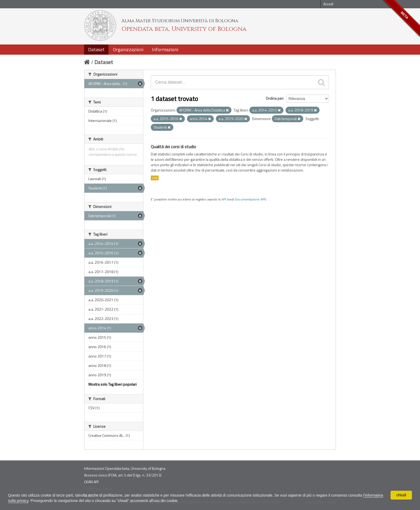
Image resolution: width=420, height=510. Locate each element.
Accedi (328, 4)
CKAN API (91, 482)
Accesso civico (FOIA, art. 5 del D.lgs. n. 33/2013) (123, 475)
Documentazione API (250, 199)
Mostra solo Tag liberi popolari (112, 384)
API (224, 199)
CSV (155, 178)
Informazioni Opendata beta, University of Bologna (125, 468)
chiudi (401, 495)
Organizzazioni (128, 49)
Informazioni (165, 49)
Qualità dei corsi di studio (173, 147)
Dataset (96, 49)
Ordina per (274, 98)
